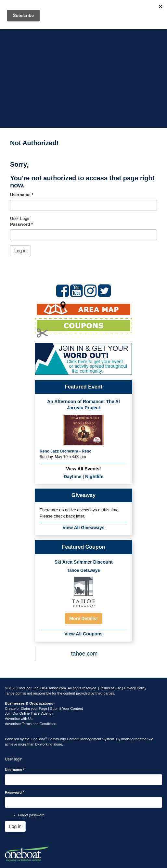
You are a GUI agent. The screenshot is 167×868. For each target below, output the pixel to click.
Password (21, 224)
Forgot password (31, 815)
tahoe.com (84, 654)
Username (22, 195)
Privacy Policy (135, 688)
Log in (20, 251)
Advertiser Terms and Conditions (31, 724)
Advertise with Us (19, 719)
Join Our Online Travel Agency (29, 713)
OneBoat (39, 739)
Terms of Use (111, 688)
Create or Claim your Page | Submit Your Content (44, 708)
